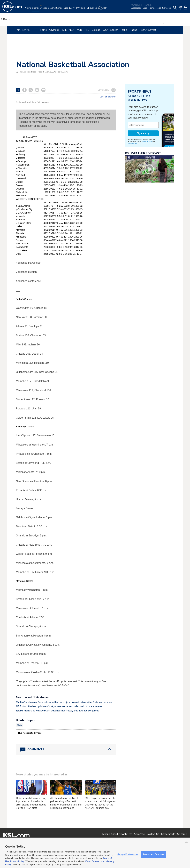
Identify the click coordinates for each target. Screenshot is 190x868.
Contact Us (153, 834)
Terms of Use (147, 141)
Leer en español (108, 97)
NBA (72, 30)
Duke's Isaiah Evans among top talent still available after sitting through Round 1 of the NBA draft (31, 803)
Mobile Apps (109, 834)
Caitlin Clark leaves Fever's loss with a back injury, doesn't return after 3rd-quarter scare (64, 702)
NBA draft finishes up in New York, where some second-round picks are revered (60, 706)
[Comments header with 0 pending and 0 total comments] (66, 749)
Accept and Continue (153, 854)
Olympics (54, 30)
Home (43, 30)
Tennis (124, 30)
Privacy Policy (132, 143)
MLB (79, 30)
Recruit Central (148, 30)
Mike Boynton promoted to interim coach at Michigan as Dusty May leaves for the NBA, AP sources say (100, 803)
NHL (87, 30)
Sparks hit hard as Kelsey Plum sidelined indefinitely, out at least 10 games (58, 711)
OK (186, 842)
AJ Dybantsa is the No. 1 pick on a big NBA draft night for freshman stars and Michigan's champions (66, 803)
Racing (133, 30)
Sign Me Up (143, 133)
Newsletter (125, 834)
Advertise (139, 834)
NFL (64, 30)
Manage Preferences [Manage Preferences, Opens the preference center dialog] (127, 854)
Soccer (114, 30)
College (96, 30)
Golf (105, 30)
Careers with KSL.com (173, 834)
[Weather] (103, 9)
